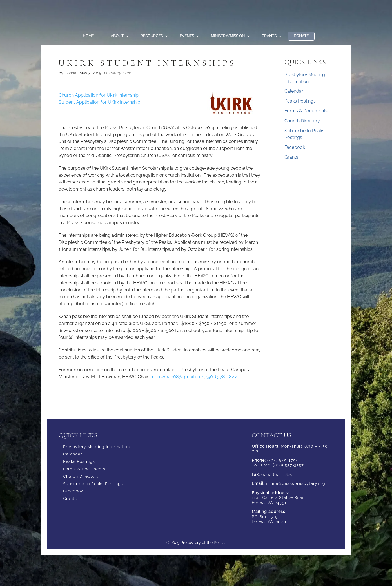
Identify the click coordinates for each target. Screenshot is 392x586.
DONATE (301, 36)
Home (88, 36)
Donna (70, 73)
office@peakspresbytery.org (296, 483)
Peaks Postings (300, 101)
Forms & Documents (306, 111)
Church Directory (302, 121)
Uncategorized (118, 73)
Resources (152, 36)
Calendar (294, 91)
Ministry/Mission (228, 36)
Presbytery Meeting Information (96, 447)
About (117, 36)
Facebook (295, 147)
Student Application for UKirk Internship (99, 102)
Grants (269, 36)
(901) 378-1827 (221, 377)
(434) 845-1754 (283, 460)
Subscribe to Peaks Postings (93, 484)
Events (187, 36)
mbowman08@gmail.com (177, 377)
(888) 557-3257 (288, 465)
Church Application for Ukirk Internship (99, 95)
